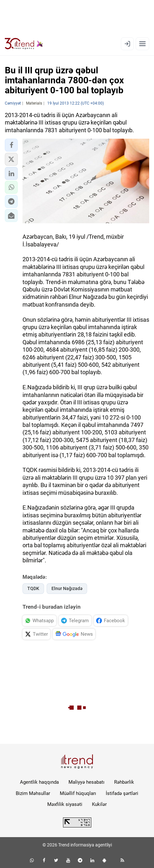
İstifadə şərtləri (122, 793)
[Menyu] (142, 44)
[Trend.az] (24, 44)
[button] (11, 145)
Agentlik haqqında (39, 782)
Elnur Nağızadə (67, 588)
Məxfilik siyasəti (65, 804)
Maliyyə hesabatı (86, 782)
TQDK (33, 588)
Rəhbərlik (124, 782)
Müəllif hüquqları (78, 793)
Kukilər (99, 804)
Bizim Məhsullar (33, 793)
